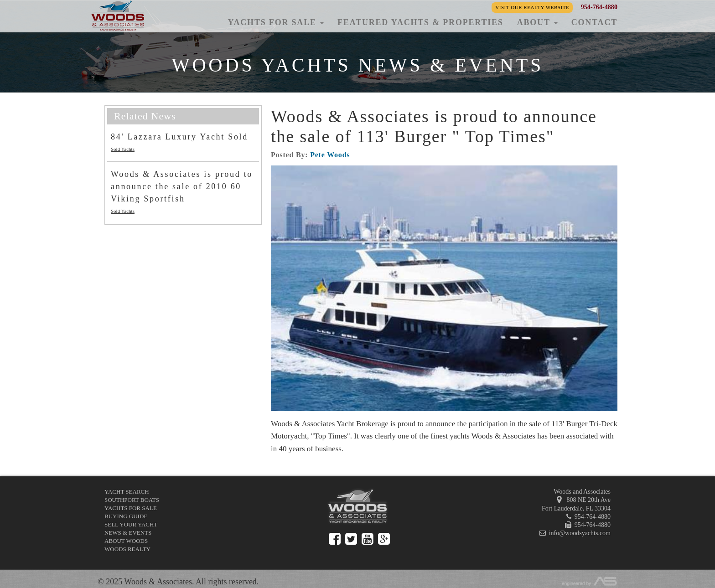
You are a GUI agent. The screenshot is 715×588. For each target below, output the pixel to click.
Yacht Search (127, 492)
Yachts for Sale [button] (276, 22)
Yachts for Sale (131, 508)
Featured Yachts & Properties (420, 22)
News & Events (128, 533)
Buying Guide (126, 516)
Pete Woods (330, 155)
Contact (594, 22)
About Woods (126, 541)
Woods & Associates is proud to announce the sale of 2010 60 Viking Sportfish (182, 186)
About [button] (537, 22)
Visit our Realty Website (532, 7)
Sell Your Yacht (131, 524)
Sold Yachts (123, 149)
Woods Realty (127, 549)
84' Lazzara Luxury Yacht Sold (179, 137)
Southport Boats (132, 500)
